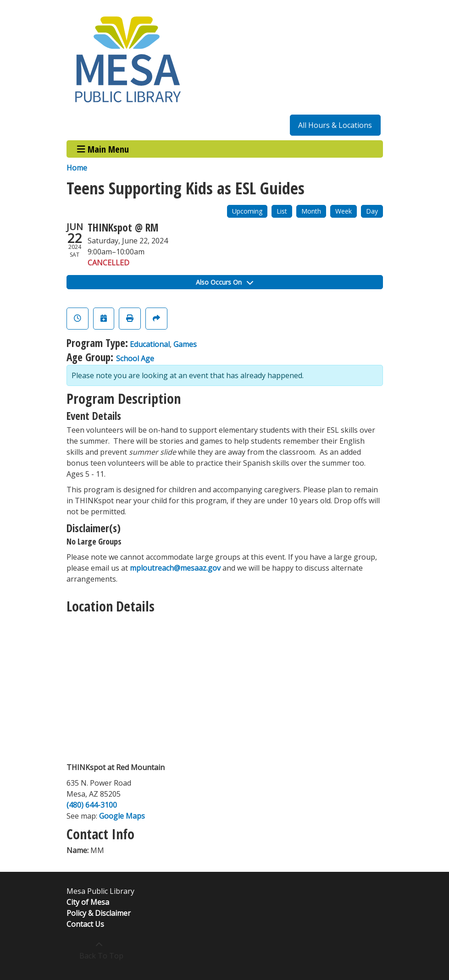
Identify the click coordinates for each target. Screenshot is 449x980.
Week (344, 211)
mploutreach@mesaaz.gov (175, 568)
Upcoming (247, 211)
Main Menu (103, 149)
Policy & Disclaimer (99, 913)
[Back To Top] (99, 950)
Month (311, 211)
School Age (135, 358)
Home (77, 168)
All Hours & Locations (335, 125)
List (282, 211)
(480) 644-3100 (92, 805)
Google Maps (122, 816)
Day (372, 211)
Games (185, 344)
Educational (150, 344)
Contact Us (85, 924)
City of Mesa (88, 902)
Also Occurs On (224, 282)
